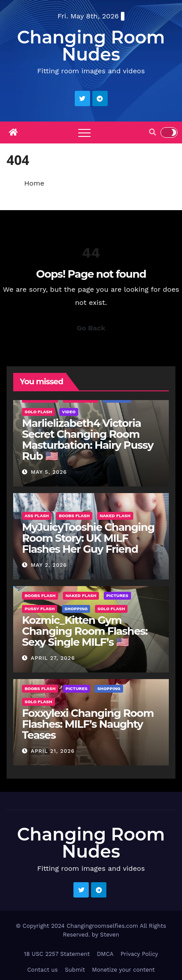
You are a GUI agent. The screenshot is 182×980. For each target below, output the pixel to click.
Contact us (43, 970)
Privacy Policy (139, 954)
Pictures (117, 596)
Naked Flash (115, 516)
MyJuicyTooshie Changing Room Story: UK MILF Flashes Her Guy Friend (88, 538)
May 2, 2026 (49, 565)
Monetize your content (123, 970)
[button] (153, 132)
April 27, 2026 (53, 658)
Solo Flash (38, 412)
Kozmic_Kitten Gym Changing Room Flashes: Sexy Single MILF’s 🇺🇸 (85, 631)
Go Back (91, 328)
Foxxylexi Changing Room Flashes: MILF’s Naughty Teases (88, 724)
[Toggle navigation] (84, 132)
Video (69, 412)
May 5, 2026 (49, 472)
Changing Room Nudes (91, 46)
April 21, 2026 (53, 751)
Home (34, 183)
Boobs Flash (74, 516)
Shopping (76, 609)
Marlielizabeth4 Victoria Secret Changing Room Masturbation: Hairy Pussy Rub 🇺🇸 (88, 440)
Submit (75, 970)
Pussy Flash (40, 609)
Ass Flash (37, 516)
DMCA (105, 954)
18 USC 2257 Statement (57, 954)
